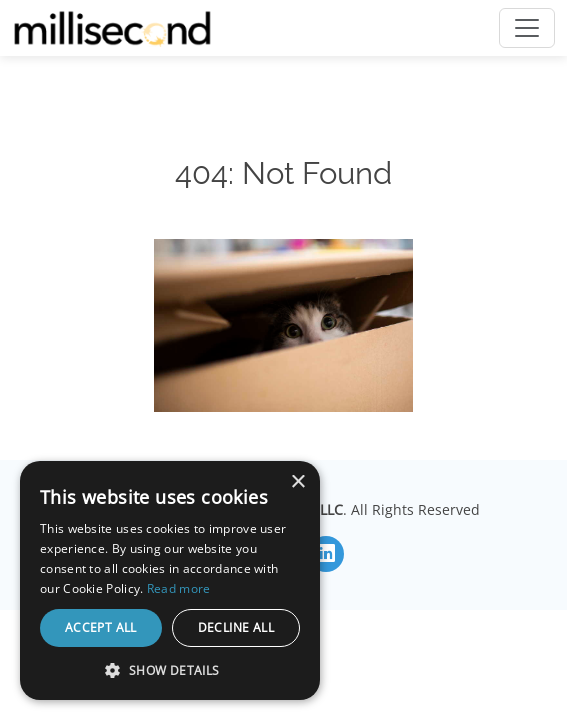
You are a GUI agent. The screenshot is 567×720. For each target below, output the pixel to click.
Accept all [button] (101, 627)
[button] (170, 670)
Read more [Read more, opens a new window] (179, 588)
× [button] (297, 482)
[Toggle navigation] (527, 28)
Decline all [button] (236, 627)
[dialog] (170, 580)
